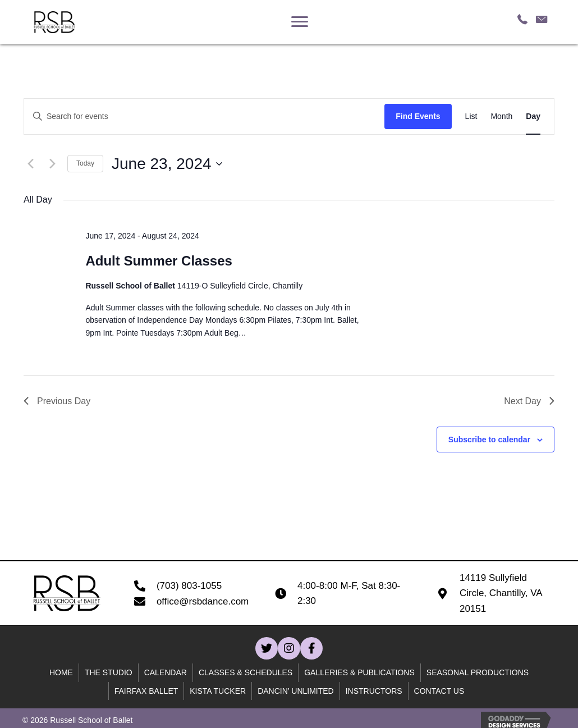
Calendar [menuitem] (166, 672)
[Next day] (52, 164)
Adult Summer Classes (159, 261)
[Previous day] (30, 164)
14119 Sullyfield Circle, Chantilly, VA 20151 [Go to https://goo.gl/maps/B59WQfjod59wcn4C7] (501, 593)
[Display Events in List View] (471, 116)
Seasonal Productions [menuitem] (478, 672)
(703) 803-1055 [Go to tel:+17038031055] (189, 586)
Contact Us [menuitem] (439, 691)
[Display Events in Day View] (533, 116)
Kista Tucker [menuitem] (218, 691)
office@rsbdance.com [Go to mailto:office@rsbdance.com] (203, 601)
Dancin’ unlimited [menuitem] (296, 691)
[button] (267, 648)
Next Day (529, 401)
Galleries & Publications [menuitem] (359, 672)
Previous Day (57, 401)
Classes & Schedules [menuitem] (246, 672)
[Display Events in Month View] (501, 116)
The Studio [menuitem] (109, 672)
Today (85, 163)
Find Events (418, 116)
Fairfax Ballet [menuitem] (146, 691)
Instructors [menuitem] (374, 691)
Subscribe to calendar (489, 439)
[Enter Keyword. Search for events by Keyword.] (204, 116)
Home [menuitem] (61, 672)
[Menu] (300, 22)
